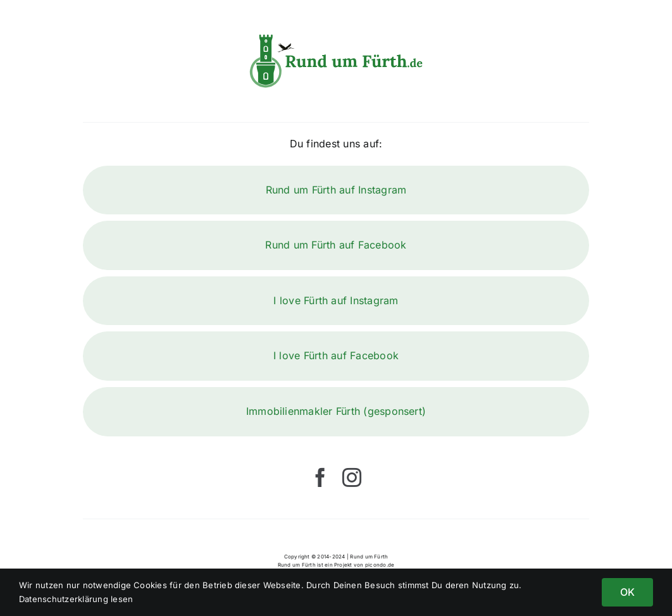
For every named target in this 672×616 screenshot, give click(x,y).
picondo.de (380, 565)
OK (627, 592)
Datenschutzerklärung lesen (76, 599)
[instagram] (352, 477)
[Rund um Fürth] (336, 37)
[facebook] (320, 477)
